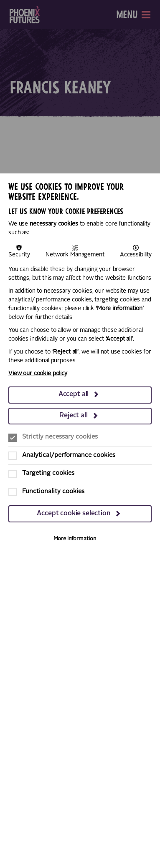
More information (75, 539)
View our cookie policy (38, 374)
